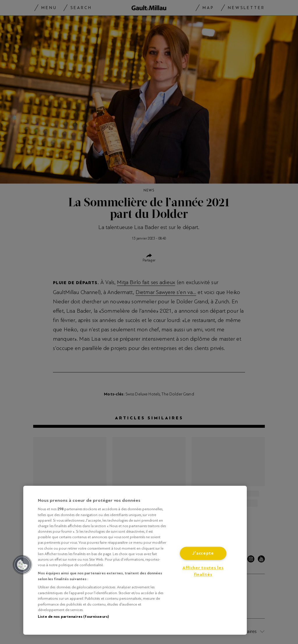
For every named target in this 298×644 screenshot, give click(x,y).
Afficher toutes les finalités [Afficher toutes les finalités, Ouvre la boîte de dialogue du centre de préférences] (203, 571)
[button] (22, 565)
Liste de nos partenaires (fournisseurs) (73, 617)
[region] (135, 560)
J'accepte (203, 554)
